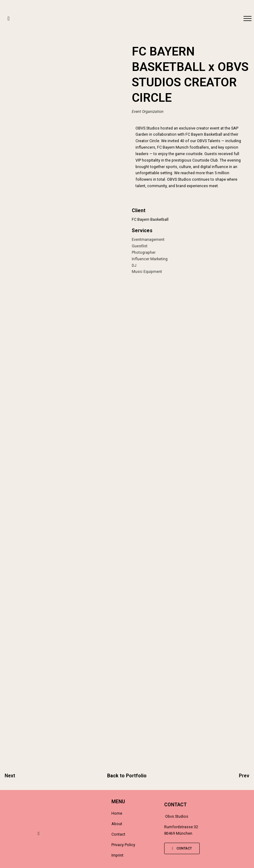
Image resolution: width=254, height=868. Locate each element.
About (117, 824)
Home (117, 813)
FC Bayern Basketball (150, 219)
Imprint (117, 855)
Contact (118, 834)
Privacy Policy (123, 845)
